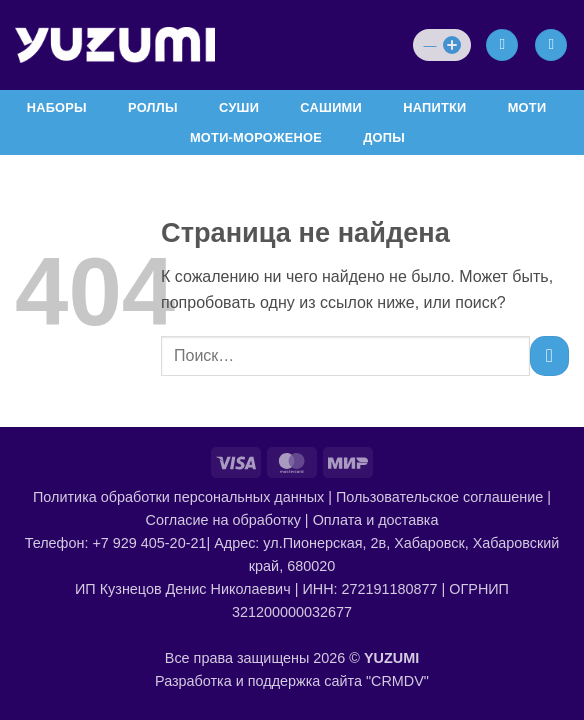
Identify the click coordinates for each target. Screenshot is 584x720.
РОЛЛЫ (153, 107)
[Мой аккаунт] (502, 45)
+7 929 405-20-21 (149, 543)
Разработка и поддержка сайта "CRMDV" (292, 681)
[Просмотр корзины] (551, 45)
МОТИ (527, 107)
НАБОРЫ (57, 107)
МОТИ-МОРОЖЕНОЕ (256, 137)
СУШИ (239, 107)
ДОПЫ (384, 137)
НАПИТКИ (434, 107)
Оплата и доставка (376, 520)
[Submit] (549, 355)
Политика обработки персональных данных (178, 497)
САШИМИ (331, 107)
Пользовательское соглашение (439, 497)
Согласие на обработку (223, 520)
